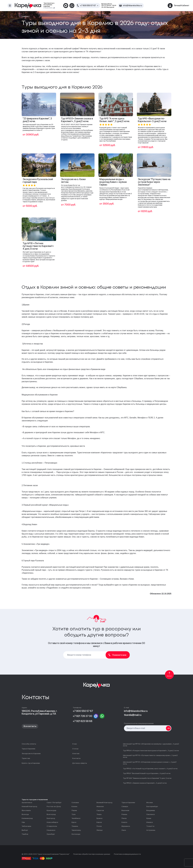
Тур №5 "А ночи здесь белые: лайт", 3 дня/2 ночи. (115, 120)
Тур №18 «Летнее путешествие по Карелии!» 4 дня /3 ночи (38, 246)
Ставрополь (52, 826)
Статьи (75, 749)
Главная (25, 16)
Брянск (99, 818)
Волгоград (51, 814)
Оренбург (51, 834)
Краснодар (51, 810)
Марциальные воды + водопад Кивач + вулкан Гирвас (113, 182)
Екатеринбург (152, 806)
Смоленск (151, 814)
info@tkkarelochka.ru (136, 711)
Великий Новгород (104, 803)
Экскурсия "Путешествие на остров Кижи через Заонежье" (154, 182)
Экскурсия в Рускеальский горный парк (38, 181)
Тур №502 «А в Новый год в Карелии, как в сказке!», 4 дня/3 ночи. (150, 769)
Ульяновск (51, 830)
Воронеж (125, 810)
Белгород (51, 818)
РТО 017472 (48, 8)
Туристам (26, 758)
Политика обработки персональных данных (92, 854)
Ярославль (26, 810)
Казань (74, 806)
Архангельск (27, 803)
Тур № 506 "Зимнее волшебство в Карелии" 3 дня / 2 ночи (147, 778)
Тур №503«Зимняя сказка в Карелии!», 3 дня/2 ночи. (77, 120)
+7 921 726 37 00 (82, 716)
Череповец (76, 830)
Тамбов (25, 834)
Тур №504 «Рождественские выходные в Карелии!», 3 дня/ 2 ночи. (151, 751)
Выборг (25, 830)
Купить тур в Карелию (31, 763)
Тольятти (150, 826)
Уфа (23, 822)
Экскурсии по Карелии (31, 754)
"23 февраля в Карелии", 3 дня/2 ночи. (37, 120)
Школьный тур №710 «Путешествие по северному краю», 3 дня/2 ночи (150, 756)
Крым (149, 818)
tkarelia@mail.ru (133, 715)
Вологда (25, 814)
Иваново (100, 806)
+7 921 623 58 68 (83, 721)
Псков (99, 826)
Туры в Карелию (28, 749)
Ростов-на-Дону (54, 806)
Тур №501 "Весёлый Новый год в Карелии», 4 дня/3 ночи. (147, 773)
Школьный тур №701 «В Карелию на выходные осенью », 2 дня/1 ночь (150, 763)
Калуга (124, 822)
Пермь (74, 810)
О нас (75, 744)
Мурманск (126, 826)
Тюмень (75, 826)
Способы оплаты (29, 744)
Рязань (124, 814)
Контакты (76, 758)
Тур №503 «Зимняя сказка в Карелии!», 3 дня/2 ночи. (145, 783)
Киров (99, 822)
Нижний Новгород (29, 806)
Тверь (99, 814)
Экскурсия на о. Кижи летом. (73, 181)
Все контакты (30, 726)
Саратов (100, 810)
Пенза (124, 818)
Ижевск (150, 822)
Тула (73, 814)
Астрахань (151, 830)
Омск (124, 830)
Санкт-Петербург (54, 803)
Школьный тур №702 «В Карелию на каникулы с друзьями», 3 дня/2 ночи (151, 745)
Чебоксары (26, 826)
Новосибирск (52, 822)
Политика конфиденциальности (127, 854)
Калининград (27, 818)
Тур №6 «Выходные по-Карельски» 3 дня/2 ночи (152, 120)
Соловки (75, 803)
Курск (74, 822)
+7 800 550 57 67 (88, 6)
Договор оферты (80, 763)
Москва (150, 803)
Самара (125, 806)
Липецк (100, 830)
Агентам (76, 754)
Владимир (151, 810)
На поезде (76, 834)
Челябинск (76, 818)
